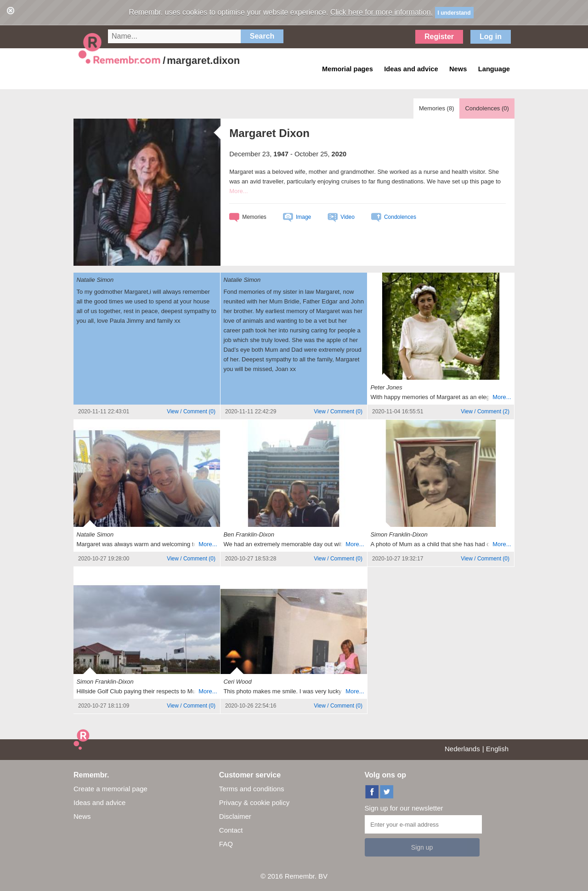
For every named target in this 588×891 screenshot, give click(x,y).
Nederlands (462, 749)
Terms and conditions (252, 789)
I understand (454, 13)
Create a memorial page (110, 789)
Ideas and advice (99, 802)
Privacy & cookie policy (254, 802)
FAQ (226, 844)
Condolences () (487, 108)
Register (439, 37)
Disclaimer (235, 816)
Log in (491, 37)
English (497, 749)
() (191, 411)
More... (238, 191)
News (82, 816)
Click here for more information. (382, 12)
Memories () (437, 108)
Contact (231, 830)
